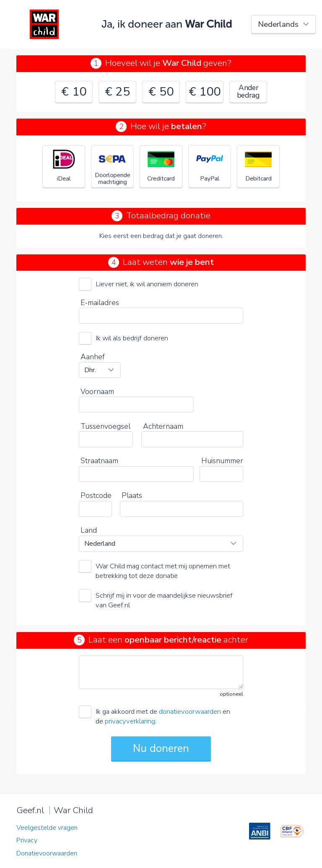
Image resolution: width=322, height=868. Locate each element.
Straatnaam (99, 461)
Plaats (132, 495)
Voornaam (97, 391)
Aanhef (93, 357)
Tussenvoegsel (105, 426)
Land (89, 530)
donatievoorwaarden (190, 711)
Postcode (96, 495)
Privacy (27, 840)
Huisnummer (222, 461)
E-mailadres (100, 303)
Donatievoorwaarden (47, 853)
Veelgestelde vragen (47, 828)
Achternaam (163, 426)
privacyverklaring (130, 721)
